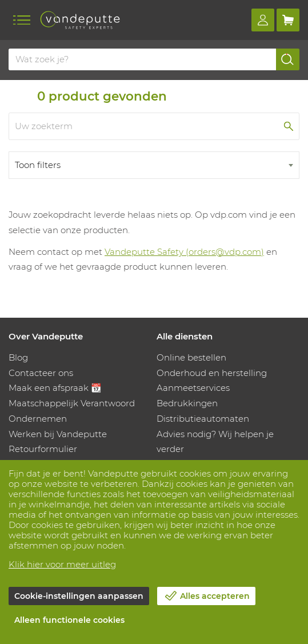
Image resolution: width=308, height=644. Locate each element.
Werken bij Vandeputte (58, 434)
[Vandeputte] (80, 20)
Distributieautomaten (203, 419)
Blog (18, 357)
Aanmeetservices (193, 388)
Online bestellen (191, 357)
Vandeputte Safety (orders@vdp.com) (184, 252)
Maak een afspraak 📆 (55, 388)
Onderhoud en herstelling (212, 373)
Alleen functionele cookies (69, 620)
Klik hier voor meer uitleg (62, 564)
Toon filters (38, 165)
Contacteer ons (41, 373)
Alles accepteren (215, 596)
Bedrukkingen (187, 403)
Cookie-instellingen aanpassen (79, 596)
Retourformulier (43, 449)
